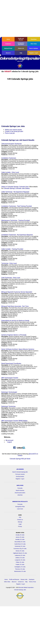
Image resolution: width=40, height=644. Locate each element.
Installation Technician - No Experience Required (17, 235)
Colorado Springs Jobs (20, 590)
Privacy (20, 526)
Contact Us (21, 582)
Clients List (21, 48)
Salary (28, 188)
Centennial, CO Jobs (20, 546)
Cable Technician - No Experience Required (15, 192)
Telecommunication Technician (12, 144)
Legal (20, 524)
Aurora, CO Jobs (20, 537)
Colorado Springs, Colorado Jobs (14, 188)
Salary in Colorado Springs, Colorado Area (15, 187)
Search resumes (20, 490)
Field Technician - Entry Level (11, 278)
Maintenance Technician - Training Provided (16, 220)
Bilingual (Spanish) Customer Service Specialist (17, 292)
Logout (10, 442)
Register (18, 479)
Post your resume (20, 474)
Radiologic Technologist (9, 392)
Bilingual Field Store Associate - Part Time (15, 306)
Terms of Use (32, 582)
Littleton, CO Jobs (20, 558)
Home (8, 39)
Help (21, 53)
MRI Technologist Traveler (10, 378)
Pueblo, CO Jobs (20, 565)
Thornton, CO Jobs (20, 569)
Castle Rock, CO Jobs (20, 544)
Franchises (34, 39)
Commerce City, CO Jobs (20, 549)
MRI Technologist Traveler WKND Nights (14, 421)
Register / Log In (34, 53)
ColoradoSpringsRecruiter (20, 59)
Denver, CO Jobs (20, 551)
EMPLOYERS (20, 485)
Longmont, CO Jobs (20, 560)
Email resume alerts (20, 493)
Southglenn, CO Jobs (20, 567)
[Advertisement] (17, 18)
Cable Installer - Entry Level (10, 172)
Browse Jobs (24, 579)
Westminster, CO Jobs (20, 571)
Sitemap (20, 522)
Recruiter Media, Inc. (20, 66)
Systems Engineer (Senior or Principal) (14, 335)
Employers (8, 44)
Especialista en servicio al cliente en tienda (15, 321)
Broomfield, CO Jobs (20, 542)
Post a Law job (10, 133)
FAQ (20, 517)
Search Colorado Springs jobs (20, 472)
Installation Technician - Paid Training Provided (17, 206)
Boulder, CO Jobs (20, 539)
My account (9, 440)
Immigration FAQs (20, 507)
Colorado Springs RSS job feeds (20, 459)
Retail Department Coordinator (11, 364)
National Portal (8, 48)
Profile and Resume (21, 39)
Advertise (20, 495)
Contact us (20, 520)
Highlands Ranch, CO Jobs (20, 553)
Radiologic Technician (9, 406)
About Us (8, 53)
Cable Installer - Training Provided (12, 249)
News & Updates (34, 48)
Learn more (20, 509)
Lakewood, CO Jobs (20, 555)
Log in (23, 479)
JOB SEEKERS (20, 469)
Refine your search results (13, 130)
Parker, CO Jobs (20, 562)
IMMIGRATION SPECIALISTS (20, 502)
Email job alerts (20, 476)
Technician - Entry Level (9, 263)
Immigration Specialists (21, 44)
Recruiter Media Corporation (26, 587)
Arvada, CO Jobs (20, 535)
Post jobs (20, 488)
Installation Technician (9, 158)
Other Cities (34, 44)
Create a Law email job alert (14, 131)
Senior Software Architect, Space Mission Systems (18, 349)
